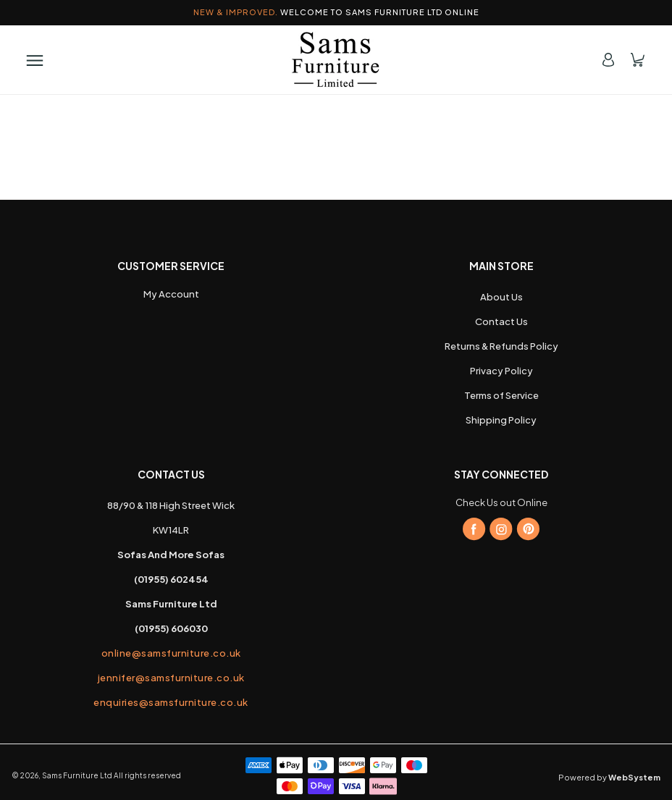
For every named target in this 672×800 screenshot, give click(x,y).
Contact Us (501, 321)
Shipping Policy (501, 420)
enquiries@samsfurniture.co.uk (171, 702)
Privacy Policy (501, 371)
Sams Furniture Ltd (77, 775)
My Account (171, 294)
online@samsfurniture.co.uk (171, 653)
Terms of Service (501, 395)
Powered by (609, 777)
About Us (501, 297)
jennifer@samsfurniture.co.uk (171, 678)
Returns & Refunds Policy (501, 346)
